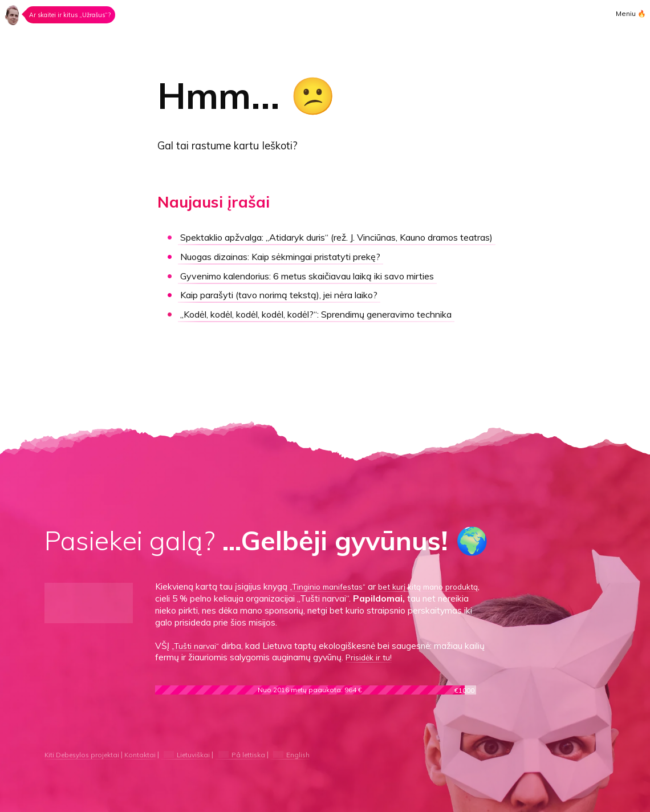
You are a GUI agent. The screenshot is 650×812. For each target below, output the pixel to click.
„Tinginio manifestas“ (332, 586)
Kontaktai (150, 754)
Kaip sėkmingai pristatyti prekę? (283, 270)
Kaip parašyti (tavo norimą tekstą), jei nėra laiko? (281, 309)
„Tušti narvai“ (198, 645)
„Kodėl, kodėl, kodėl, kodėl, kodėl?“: (324, 328)
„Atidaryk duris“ (328, 244)
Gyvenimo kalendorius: (314, 289)
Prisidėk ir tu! (393, 657)
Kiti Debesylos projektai (86, 754)
